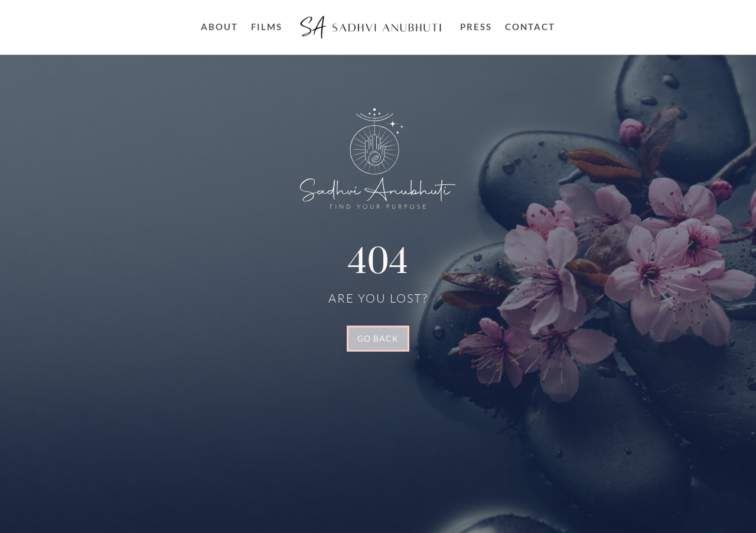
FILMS (267, 27)
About (219, 27)
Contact (530, 27)
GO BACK (378, 338)
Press (476, 27)
